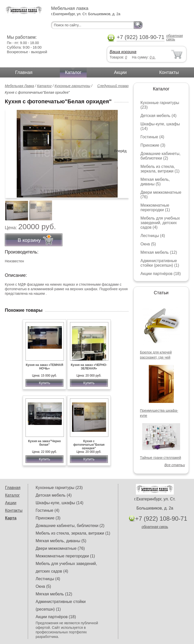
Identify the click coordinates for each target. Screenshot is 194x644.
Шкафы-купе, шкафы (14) (59, 503)
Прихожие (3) (153, 145)
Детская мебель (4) (158, 116)
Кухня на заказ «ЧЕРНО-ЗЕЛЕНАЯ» (89, 367)
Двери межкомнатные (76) (60, 548)
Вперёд (120, 151)
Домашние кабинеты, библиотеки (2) (161, 156)
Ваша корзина (123, 52)
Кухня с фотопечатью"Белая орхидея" (89, 445)
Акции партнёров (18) (161, 274)
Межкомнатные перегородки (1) (155, 208)
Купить (44, 383)
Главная (24, 72)
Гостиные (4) (152, 137)
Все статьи (175, 465)
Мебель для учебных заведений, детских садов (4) (160, 223)
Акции (120, 72)
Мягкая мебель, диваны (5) (155, 182)
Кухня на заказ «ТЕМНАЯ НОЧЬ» (44, 367)
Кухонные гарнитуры (72, 86)
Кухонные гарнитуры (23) (59, 488)
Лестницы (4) (153, 236)
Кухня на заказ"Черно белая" (44, 443)
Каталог (73, 72)
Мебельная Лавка (19, 86)
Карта (11, 518)
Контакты (169, 72)
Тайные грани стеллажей (161, 458)
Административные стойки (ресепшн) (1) (160, 263)
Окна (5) (148, 244)
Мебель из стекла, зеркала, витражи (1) (160, 169)
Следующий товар (113, 86)
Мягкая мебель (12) (159, 252)
